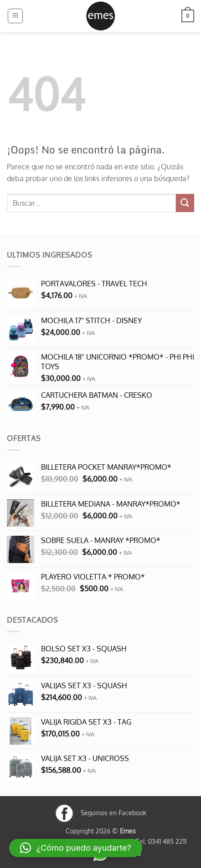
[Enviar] (185, 203)
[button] (15, 16)
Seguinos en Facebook (101, 812)
